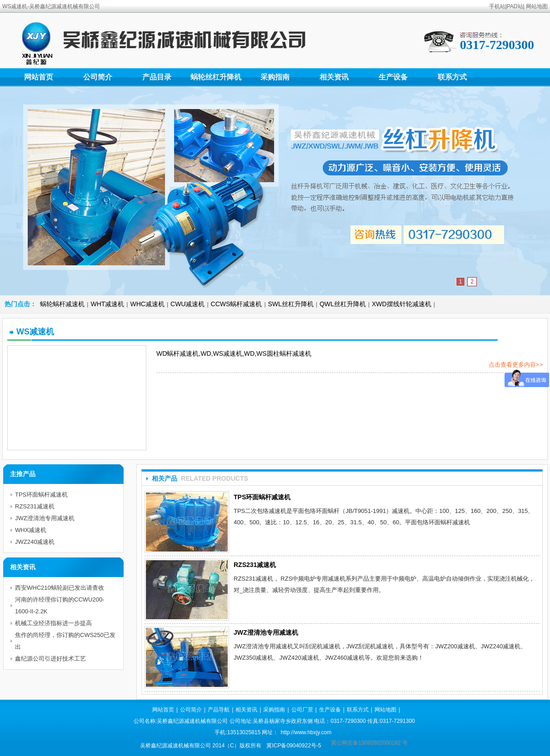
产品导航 (219, 710)
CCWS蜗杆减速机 (237, 304)
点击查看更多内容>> (516, 365)
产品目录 (157, 77)
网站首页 (39, 77)
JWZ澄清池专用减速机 (266, 632)
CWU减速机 (187, 304)
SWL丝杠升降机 (291, 304)
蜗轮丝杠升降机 (216, 77)
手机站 (497, 6)
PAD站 (515, 6)
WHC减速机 (147, 304)
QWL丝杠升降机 (343, 304)
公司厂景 (302, 710)
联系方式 (452, 77)
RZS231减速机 (255, 565)
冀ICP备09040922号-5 (294, 746)
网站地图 (537, 6)
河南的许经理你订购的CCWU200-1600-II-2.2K (60, 605)
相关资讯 (334, 77)
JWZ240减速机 (35, 542)
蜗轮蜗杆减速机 (62, 304)
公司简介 (98, 77)
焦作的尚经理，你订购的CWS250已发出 (65, 641)
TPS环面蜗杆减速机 (262, 497)
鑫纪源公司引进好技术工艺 (50, 659)
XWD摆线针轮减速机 (402, 304)
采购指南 (275, 77)
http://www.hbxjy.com (306, 732)
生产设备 (393, 77)
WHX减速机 (31, 530)
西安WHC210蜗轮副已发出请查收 (60, 588)
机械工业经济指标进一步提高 (53, 623)
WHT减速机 (107, 304)
